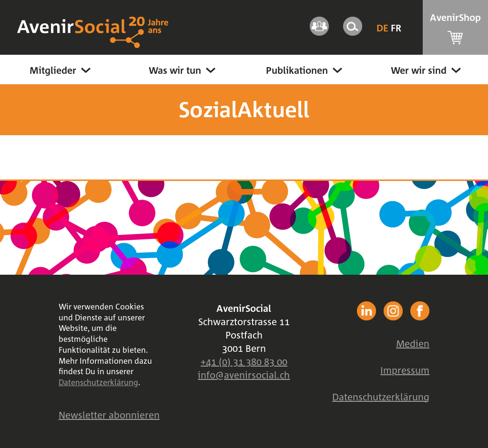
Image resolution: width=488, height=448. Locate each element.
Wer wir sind (427, 70)
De (384, 28)
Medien (413, 343)
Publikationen (305, 70)
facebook (366, 311)
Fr (396, 28)
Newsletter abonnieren (109, 415)
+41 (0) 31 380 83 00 (244, 361)
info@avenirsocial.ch (244, 375)
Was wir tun (183, 70)
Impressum (405, 370)
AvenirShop (455, 28)
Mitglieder (61, 70)
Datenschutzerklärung (98, 382)
